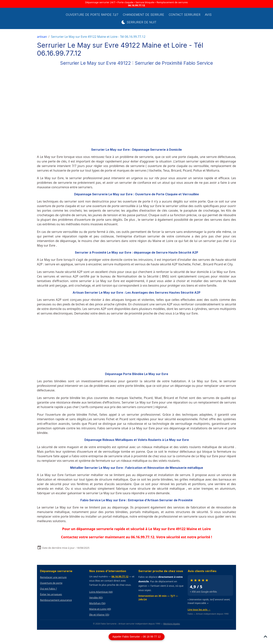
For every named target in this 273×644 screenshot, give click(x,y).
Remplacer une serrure (53, 577)
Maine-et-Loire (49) (100, 609)
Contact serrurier (188, 15)
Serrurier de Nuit (142, 22)
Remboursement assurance (56, 600)
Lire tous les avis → (199, 609)
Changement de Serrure (147, 15)
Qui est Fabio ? (48, 589)
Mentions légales (172, 624)
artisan (42, 37)
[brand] (45, 18)
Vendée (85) (96, 597)
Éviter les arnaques (51, 594)
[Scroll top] (265, 636)
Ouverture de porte (51, 583)
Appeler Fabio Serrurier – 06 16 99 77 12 (137, 637)
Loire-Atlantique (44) (101, 592)
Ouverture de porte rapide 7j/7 (96, 15)
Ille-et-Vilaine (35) (99, 615)
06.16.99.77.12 (137, 5)
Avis (212, 15)
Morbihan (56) (97, 603)
